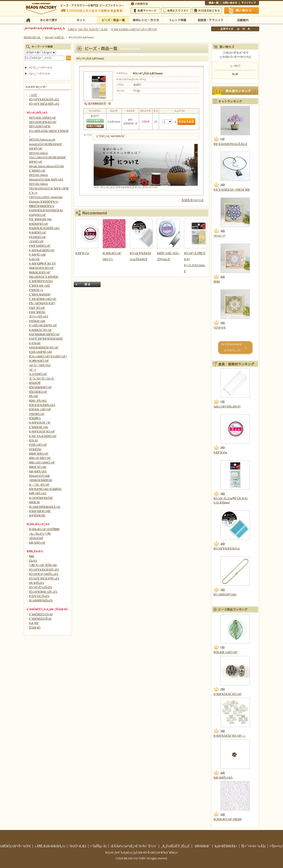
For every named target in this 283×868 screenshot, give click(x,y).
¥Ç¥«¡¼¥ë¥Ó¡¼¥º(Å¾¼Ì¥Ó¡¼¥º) (48, 356)
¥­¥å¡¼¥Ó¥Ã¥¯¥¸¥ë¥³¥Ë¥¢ (44, 277)
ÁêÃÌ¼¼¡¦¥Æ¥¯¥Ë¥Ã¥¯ (210, 20)
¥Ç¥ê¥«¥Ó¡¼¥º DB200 (228, 819)
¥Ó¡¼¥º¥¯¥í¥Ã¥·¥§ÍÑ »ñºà (44, 104)
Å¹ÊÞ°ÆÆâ (243, 20)
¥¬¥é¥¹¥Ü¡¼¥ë (37, 255)
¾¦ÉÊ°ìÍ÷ (213, 3)
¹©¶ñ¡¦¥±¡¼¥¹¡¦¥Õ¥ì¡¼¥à (43, 565)
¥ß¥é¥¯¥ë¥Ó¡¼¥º (39, 454)
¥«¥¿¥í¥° (34, 623)
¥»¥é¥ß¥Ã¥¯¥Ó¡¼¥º (40, 330)
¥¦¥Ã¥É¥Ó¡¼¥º (38, 237)
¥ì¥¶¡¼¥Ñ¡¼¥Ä (38, 493)
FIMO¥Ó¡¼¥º (37, 414)
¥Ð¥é (217, 282)
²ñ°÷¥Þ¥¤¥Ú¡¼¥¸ (145, 11)
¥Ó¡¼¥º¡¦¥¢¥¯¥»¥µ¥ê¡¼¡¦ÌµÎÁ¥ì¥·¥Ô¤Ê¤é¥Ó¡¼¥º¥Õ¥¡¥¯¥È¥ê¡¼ (141, 853)
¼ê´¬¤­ (33, 370)
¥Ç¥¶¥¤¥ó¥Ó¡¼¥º (39, 361)
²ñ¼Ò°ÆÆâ (78, 846)
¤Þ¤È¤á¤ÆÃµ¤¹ (48, 20)
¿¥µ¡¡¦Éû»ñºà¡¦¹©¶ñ (40, 534)
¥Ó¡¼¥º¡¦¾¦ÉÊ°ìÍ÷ (113, 20)
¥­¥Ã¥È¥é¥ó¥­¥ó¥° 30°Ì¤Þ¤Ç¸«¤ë (232, 347)
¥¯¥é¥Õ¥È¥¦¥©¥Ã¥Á (41, 281)
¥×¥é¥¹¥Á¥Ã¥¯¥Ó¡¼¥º (42, 431)
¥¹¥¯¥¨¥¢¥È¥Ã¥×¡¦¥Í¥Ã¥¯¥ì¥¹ (232, 190)
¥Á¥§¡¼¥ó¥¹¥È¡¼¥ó (40, 352)
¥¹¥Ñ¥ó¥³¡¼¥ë (37, 321)
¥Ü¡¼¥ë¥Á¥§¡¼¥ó (225, 594)
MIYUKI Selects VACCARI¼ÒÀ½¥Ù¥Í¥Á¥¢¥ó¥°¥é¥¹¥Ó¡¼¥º (48, 158)
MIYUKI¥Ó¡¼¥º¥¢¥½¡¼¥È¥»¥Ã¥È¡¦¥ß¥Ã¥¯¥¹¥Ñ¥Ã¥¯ (49, 131)
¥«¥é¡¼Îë (34, 259)
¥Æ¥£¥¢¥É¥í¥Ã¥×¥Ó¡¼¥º (44, 347)
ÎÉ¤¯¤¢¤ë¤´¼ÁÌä (253, 846)
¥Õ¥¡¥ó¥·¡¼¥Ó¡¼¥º (40, 409)
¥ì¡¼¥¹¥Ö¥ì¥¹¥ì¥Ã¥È (41, 498)
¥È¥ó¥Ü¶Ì (35, 383)
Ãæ (244, 29)
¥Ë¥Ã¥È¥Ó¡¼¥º (38, 392)
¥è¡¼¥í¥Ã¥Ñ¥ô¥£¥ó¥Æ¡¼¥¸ (45, 507)
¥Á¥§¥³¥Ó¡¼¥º (37, 215)
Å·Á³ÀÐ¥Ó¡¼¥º (38, 374)
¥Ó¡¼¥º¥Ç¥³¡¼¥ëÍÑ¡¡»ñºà (44, 574)
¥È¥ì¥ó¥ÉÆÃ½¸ (178, 20)
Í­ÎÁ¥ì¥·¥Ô (35, 628)
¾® (239, 29)
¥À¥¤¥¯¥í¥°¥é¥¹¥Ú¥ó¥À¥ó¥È (46, 339)
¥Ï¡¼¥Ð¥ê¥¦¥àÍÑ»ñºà (41, 600)
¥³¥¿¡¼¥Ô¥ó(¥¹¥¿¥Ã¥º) (42, 303)
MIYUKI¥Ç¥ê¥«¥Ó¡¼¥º (43, 122)
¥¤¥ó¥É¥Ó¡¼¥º (38, 232)
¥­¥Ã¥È (81, 20)
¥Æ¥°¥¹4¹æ (220, 452)
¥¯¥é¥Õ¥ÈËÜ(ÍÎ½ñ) (40, 619)
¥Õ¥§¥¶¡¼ (35, 418)
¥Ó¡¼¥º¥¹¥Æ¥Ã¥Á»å (227, 548)
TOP (28, 20)
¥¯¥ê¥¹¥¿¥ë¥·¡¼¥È (40, 286)
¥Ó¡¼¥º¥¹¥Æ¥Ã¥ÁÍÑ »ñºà (44, 99)
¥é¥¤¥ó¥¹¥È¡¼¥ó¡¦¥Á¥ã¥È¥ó (45, 489)
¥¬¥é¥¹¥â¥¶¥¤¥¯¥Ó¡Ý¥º (43, 264)
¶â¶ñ (32, 556)
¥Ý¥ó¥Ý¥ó (35, 449)
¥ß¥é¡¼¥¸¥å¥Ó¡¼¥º (40, 458)
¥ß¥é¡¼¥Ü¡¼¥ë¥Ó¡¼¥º (42, 463)
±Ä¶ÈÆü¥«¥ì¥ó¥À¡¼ (50, 846)
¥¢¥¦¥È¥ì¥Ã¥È (37, 515)
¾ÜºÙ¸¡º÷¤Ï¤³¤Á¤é (40, 68)
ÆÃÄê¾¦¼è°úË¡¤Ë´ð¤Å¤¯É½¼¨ (134, 846)
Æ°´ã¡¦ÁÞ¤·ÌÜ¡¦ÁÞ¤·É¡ (42, 379)
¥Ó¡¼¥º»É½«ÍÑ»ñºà (40, 587)
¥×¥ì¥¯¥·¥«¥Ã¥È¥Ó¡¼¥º (43, 436)
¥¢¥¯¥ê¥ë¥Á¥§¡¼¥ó (40, 219)
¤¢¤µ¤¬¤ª (219, 236)
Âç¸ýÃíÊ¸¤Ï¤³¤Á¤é (207, 11)
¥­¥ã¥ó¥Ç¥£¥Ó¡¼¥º (40, 272)
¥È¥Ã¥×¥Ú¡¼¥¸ (32, 37)
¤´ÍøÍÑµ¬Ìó (98, 846)
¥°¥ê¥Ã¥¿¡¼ (36, 290)
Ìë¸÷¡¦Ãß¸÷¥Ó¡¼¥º (39, 485)
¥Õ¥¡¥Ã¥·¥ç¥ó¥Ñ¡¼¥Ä (42, 405)
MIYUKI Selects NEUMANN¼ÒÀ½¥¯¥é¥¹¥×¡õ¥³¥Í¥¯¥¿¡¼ (49, 188)
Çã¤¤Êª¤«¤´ (242, 10)
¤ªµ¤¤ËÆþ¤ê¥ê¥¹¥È (176, 11)
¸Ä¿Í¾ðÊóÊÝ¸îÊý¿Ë (175, 846)
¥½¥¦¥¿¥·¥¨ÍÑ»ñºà (39, 596)
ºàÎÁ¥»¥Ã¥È (36, 538)
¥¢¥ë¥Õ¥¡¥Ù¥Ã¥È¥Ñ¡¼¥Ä (44, 228)
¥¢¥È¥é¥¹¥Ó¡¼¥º (39, 224)
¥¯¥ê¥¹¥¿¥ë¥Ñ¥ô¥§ (40, 295)
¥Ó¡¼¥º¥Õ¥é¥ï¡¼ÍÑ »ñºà (43, 592)
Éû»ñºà (33, 561)
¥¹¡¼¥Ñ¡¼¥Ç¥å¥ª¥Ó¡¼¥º (43, 325)
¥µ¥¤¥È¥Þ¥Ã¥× (249, 3)
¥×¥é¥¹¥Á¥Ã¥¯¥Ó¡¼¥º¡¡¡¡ (230, 736)
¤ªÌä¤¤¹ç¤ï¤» (230, 3)
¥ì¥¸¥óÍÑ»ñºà (37, 583)
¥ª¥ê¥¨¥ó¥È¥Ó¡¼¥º (40, 246)
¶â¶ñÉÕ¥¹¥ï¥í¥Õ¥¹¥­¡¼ (42, 206)
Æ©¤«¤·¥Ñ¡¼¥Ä (39, 316)
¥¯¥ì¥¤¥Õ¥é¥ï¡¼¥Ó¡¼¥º (43, 299)
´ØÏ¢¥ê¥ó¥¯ (202, 846)
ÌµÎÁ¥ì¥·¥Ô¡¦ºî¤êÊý (145, 20)
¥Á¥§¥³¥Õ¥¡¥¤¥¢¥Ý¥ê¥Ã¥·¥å (46, 210)
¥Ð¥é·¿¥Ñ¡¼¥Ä (38, 401)
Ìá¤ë (87, 284)
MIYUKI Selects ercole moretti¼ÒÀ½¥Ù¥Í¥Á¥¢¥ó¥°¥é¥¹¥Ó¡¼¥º (46, 144)
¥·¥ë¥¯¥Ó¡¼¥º (37, 308)
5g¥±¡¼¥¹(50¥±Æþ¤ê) (227, 406)
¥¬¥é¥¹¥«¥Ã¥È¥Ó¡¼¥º (42, 250)
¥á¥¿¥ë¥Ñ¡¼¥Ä (38, 471)
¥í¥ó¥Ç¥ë (34, 502)
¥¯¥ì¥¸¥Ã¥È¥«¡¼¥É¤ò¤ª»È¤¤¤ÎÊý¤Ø (134, 29)
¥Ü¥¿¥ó (33, 440)
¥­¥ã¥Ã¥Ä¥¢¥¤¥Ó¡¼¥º (41, 268)
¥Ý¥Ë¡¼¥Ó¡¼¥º (38, 445)
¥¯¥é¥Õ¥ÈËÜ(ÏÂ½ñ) (41, 614)
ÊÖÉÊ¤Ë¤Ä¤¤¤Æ (193, 200)
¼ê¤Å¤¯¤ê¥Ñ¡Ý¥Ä (40, 365)
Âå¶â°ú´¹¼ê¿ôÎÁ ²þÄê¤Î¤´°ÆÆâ (88, 29)
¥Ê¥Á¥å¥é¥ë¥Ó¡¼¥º (40, 387)
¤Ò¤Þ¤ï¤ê (220, 328)
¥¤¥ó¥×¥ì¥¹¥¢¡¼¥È (40, 511)
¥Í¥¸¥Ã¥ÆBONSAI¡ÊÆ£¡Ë (231, 144)
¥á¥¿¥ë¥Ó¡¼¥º (37, 543)
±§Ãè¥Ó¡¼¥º (36, 241)
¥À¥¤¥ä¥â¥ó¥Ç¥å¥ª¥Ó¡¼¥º (44, 334)
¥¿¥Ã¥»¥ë (35, 343)
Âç (249, 29)
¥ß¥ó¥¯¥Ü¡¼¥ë (38, 467)
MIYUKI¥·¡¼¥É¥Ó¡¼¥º (43, 118)
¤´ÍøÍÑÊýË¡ (140, 3)
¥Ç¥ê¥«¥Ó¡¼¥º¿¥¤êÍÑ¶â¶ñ (44, 529)
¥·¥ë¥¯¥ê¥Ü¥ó (37, 312)
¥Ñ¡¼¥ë (34, 396)
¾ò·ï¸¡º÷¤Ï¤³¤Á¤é (39, 74)
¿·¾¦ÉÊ (33, 95)
